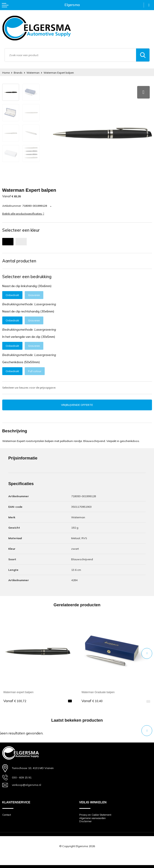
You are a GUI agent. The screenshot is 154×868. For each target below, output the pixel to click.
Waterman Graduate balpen (99, 691)
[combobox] (70, 55)
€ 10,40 (92, 700)
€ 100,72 (15, 700)
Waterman (34, 73)
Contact (7, 813)
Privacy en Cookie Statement (98, 813)
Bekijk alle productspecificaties (23, 212)
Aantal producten (19, 259)
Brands (19, 73)
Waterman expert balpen (19, 691)
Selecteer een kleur (21, 229)
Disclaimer (86, 820)
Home (6, 73)
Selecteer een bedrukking (27, 275)
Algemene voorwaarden (95, 817)
